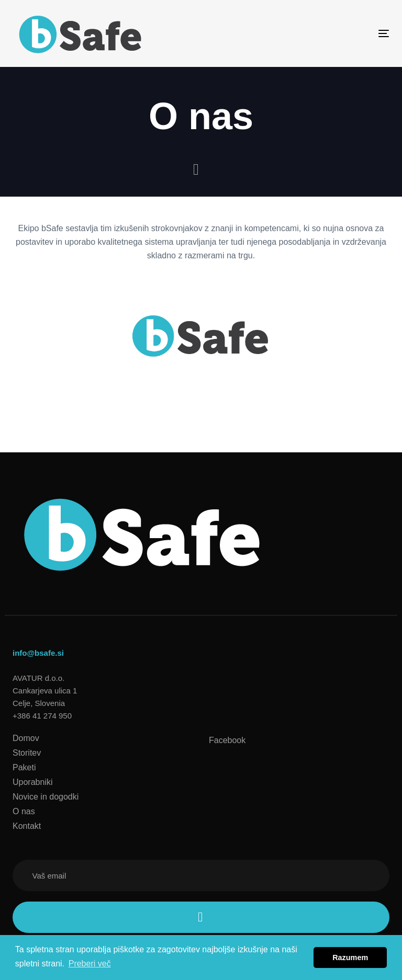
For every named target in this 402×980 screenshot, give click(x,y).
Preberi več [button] (90, 964)
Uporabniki (32, 782)
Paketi (24, 767)
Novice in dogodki (46, 797)
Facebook (227, 740)
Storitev (27, 753)
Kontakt (27, 826)
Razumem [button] (350, 958)
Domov (26, 738)
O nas (24, 811)
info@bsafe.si (38, 653)
